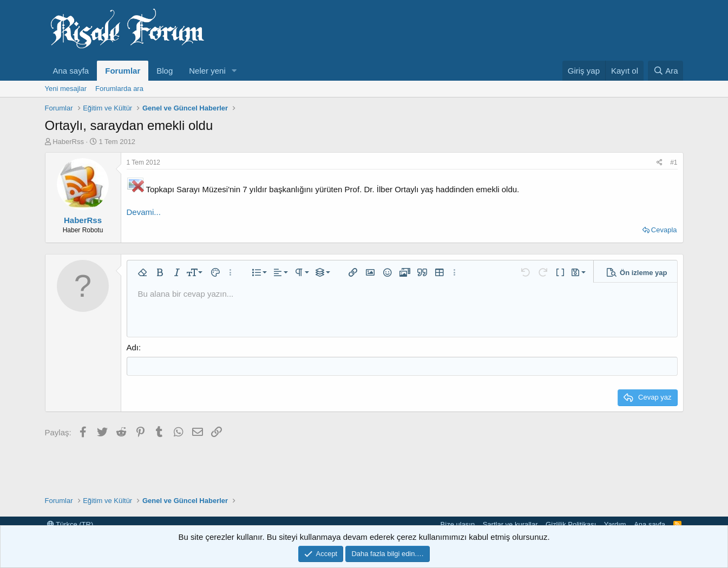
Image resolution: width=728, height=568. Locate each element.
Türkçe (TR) (70, 524)
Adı (133, 347)
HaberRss (68, 142)
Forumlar (123, 71)
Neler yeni (207, 71)
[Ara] (666, 71)
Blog (165, 71)
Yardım (615, 524)
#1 (674, 162)
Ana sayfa (71, 71)
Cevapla (664, 230)
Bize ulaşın (458, 524)
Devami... (144, 212)
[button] (234, 71)
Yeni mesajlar (66, 89)
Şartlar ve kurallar (510, 524)
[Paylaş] (660, 163)
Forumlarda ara (119, 89)
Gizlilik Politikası (571, 524)
